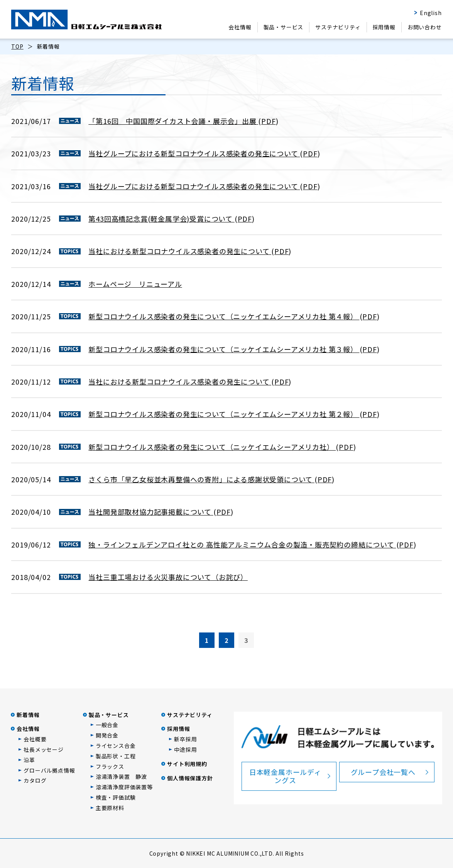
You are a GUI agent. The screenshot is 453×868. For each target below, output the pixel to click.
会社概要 (35, 739)
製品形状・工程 (116, 756)
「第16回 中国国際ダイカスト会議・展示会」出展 (173, 121)
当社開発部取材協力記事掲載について (151, 512)
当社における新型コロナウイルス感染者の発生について (180, 251)
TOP (17, 46)
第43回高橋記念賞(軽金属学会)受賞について (161, 219)
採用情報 (384, 27)
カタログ (35, 780)
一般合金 (107, 725)
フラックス (110, 766)
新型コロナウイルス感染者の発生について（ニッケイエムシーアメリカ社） (212, 447)
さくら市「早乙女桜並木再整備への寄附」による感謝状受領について (201, 479)
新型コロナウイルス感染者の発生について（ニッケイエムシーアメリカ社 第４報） (224, 316)
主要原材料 (110, 808)
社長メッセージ (44, 749)
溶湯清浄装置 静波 (121, 776)
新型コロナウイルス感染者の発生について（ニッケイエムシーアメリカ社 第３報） (224, 349)
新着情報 (28, 715)
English (431, 13)
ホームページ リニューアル (135, 284)
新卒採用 (185, 739)
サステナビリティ (338, 27)
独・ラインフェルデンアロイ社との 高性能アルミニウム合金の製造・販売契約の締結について (242, 544)
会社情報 (240, 27)
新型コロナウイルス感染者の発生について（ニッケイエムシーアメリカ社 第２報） (224, 414)
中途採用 (185, 749)
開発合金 (107, 735)
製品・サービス (284, 27)
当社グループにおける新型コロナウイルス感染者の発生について (194, 153)
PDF (268, 121)
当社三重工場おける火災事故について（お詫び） (168, 577)
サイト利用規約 (187, 764)
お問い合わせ (425, 27)
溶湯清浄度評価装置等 (124, 787)
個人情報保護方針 (190, 778)
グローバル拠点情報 (49, 770)
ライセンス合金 (116, 746)
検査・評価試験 (116, 797)
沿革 (29, 760)
